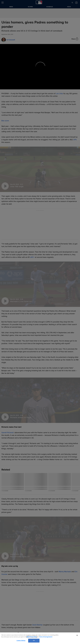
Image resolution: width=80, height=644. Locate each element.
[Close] (77, 635)
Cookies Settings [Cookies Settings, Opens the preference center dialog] (21, 641)
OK (34, 641)
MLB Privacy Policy (32, 637)
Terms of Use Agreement (46, 637)
